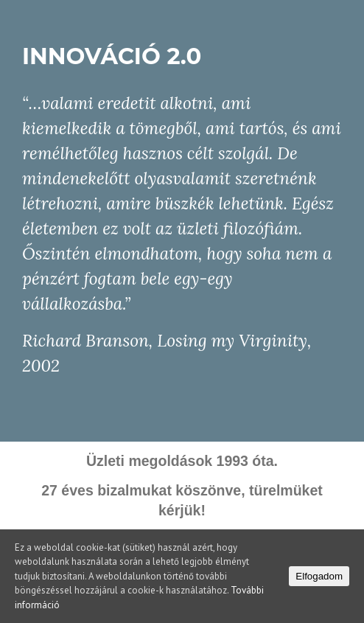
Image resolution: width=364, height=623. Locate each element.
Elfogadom (319, 576)
